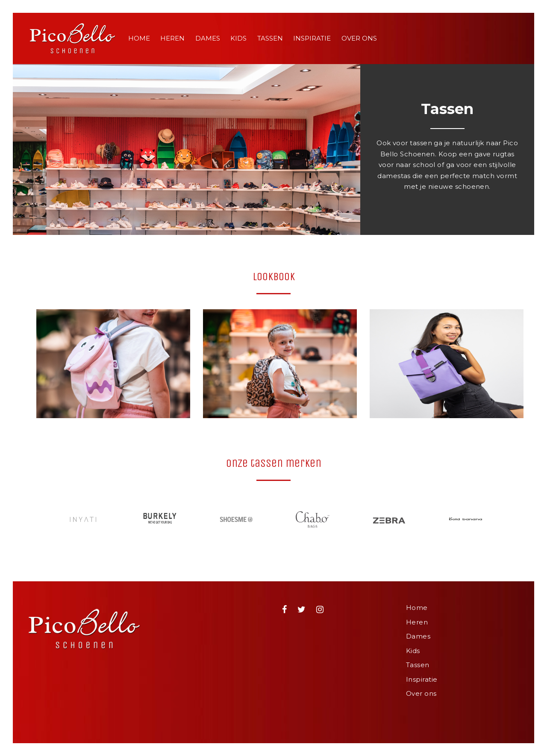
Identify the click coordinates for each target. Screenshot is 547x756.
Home (139, 38)
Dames (208, 38)
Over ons (359, 38)
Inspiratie (312, 38)
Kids (238, 38)
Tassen (270, 38)
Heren (172, 38)
